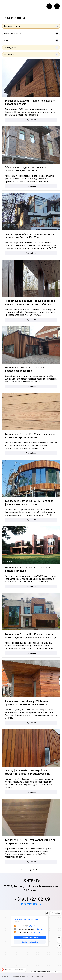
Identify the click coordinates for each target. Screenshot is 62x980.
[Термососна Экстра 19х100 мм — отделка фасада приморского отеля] (31, 478)
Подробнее (31, 120)
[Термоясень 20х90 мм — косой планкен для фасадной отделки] (31, 78)
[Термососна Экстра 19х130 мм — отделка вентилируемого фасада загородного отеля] (31, 612)
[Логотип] (9, 6)
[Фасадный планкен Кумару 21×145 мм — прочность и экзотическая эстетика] (31, 679)
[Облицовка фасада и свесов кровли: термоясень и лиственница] (31, 145)
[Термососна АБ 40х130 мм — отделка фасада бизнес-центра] (31, 345)
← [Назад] (22, 870)
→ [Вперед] (40, 870)
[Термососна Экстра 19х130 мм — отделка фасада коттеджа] (31, 545)
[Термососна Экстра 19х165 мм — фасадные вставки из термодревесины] (31, 412)
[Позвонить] (49, 6)
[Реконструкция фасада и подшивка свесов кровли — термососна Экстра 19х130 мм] (31, 278)
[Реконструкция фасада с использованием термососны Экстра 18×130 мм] (31, 212)
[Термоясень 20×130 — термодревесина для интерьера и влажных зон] (31, 817)
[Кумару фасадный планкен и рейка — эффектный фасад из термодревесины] (31, 748)
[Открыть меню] (57, 6)
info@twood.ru (31, 904)
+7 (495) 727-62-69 (31, 899)
